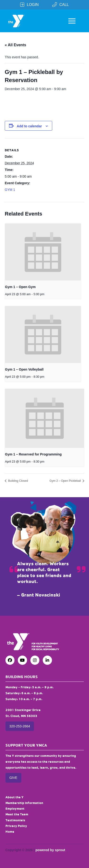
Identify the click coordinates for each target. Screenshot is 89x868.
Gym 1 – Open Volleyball (24, 369)
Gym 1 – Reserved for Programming (33, 454)
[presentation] (43, 252)
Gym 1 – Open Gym (20, 287)
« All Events (15, 45)
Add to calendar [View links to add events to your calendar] (29, 126)
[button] (72, 21)
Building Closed (18, 481)
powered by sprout (50, 850)
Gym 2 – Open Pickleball (66, 481)
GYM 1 (10, 190)
